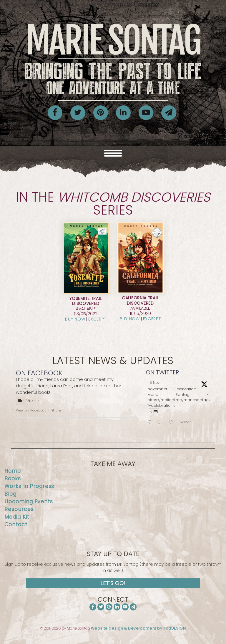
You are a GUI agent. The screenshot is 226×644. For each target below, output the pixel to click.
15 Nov (154, 382)
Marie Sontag (113, 59)
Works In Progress (29, 486)
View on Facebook (31, 410)
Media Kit (17, 517)
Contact (16, 525)
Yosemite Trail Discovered (86, 301)
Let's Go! (113, 583)
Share (56, 410)
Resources (19, 509)
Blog (10, 494)
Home (13, 471)
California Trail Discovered (140, 301)
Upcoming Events (29, 502)
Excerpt (97, 319)
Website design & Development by (138, 628)
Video (28, 401)
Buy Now (75, 319)
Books (13, 479)
